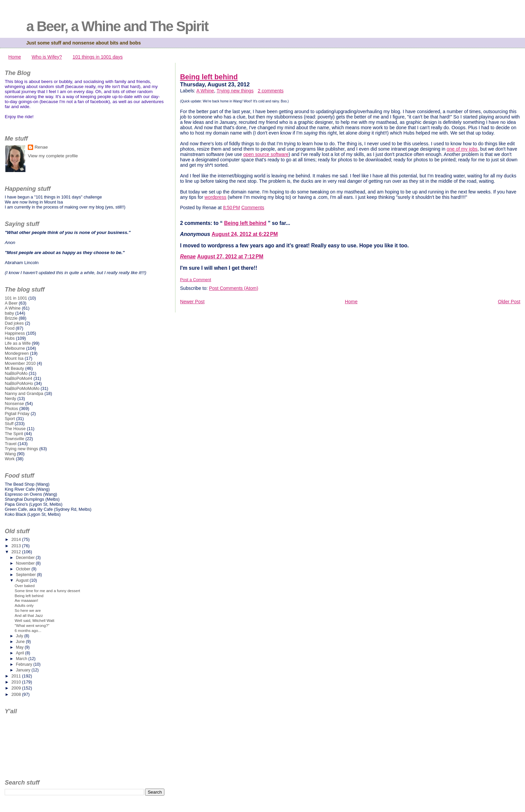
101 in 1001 (16, 298)
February (24, 664)
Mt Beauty (14, 368)
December (26, 558)
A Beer (11, 303)
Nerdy (10, 398)
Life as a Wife (18, 343)
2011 (17, 676)
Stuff (9, 424)
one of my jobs (462, 149)
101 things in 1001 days (98, 57)
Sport (10, 419)
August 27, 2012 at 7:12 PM (230, 257)
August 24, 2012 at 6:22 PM (245, 234)
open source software (266, 154)
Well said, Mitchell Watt (35, 621)
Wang (10, 454)
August (23, 580)
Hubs (10, 338)
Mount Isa (14, 358)
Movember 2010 (20, 363)
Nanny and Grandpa (24, 393)
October (24, 569)
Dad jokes (14, 323)
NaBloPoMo (16, 373)
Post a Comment (196, 280)
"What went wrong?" (32, 626)
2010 (17, 682)
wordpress (215, 197)
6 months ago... (28, 631)
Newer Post (192, 302)
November (26, 563)
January (24, 670)
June (21, 642)
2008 (17, 694)
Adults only (24, 605)
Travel (11, 444)
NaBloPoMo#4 (18, 378)
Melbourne (15, 348)
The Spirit (14, 434)
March (22, 659)
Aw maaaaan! (26, 600)
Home (15, 57)
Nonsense (14, 403)
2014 (17, 539)
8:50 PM (232, 208)
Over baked (25, 586)
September (26, 575)
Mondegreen (17, 353)
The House (15, 429)
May (20, 647)
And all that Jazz (29, 616)
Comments (253, 208)
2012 (17, 552)
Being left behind (209, 77)
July (20, 636)
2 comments (271, 91)
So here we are (28, 611)
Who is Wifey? (47, 57)
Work (10, 459)
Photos (11, 409)
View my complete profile (53, 156)
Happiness (15, 333)
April (20, 653)
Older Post (509, 302)
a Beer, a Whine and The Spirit (117, 26)
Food (10, 328)
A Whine (205, 91)
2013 (17, 546)
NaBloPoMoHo (19, 383)
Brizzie (11, 318)
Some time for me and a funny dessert (48, 591)
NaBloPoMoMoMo (22, 388)
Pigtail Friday (17, 414)
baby (9, 313)
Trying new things (235, 91)
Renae (188, 257)
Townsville (14, 439)
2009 (17, 688)
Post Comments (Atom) (234, 288)
